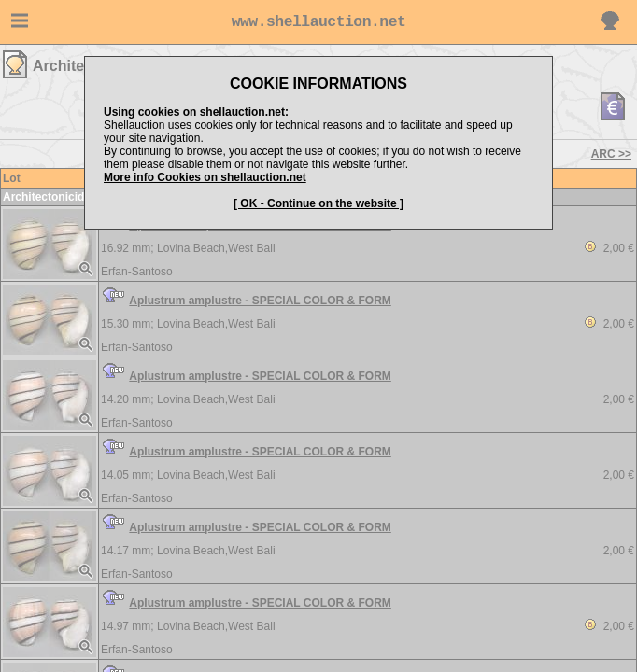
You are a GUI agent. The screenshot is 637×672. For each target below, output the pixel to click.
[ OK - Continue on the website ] (318, 203)
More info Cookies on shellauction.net (205, 177)
